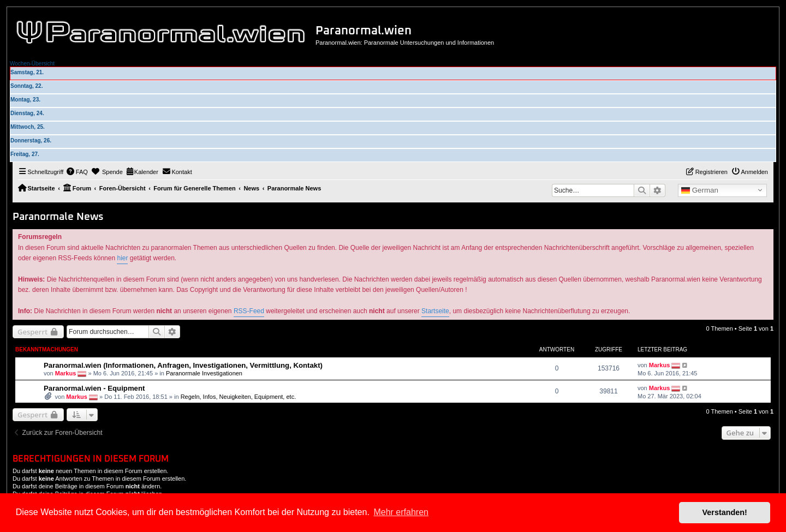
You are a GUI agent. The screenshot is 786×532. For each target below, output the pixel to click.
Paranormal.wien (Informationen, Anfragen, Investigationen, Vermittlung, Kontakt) (183, 365)
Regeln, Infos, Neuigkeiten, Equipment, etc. (239, 397)
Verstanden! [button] (725, 512)
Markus (66, 373)
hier (122, 258)
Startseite (435, 311)
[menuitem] (77, 172)
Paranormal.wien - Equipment (94, 388)
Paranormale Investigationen (204, 373)
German (700, 190)
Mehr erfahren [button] (401, 512)
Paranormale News (58, 217)
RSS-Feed (249, 311)
